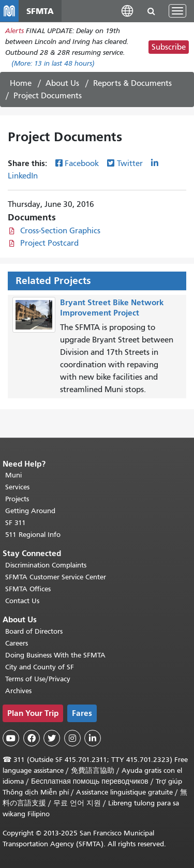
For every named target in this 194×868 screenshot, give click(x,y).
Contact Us (22, 601)
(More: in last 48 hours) (53, 63)
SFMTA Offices (28, 589)
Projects (17, 499)
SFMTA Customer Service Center (56, 577)
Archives (18, 691)
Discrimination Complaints (46, 565)
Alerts (14, 31)
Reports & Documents (132, 83)
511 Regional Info (33, 535)
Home (21, 83)
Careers (17, 643)
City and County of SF (40, 667)
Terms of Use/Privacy (38, 679)
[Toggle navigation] (177, 11)
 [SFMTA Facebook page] (32, 738)
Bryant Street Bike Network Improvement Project (112, 308)
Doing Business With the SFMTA (55, 655)
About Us (62, 83)
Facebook (82, 163)
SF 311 (16, 523)
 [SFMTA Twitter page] (52, 738)
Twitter (130, 163)
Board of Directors (34, 631)
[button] (127, 11)
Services (17, 487)
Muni (13, 475)
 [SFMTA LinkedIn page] (93, 738)
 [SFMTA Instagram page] (72, 738)
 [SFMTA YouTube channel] (11, 738)
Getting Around (30, 511)
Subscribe (169, 47)
